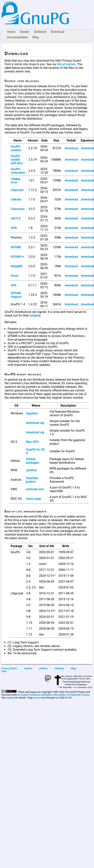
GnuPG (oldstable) (18, 171)
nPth (14, 228)
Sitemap (59, 668)
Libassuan (17, 209)
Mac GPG (32, 442)
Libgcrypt (17, 190)
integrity (35, 315)
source (37, 698)
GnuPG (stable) (16, 148)
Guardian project (32, 480)
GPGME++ (17, 257)
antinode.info (35, 489)
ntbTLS (16, 218)
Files (4, 671)
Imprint (28, 668)
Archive (44, 668)
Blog (36, 37)
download (71, 148)
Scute (14, 276)
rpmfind (31, 470)
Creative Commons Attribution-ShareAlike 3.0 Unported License (54, 695)
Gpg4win (32, 413)
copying (10, 698)
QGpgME (17, 266)
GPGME (16, 247)
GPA (14, 285)
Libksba (16, 199)
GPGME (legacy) (16, 295)
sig (42, 423)
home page (34, 499)
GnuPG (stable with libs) (17, 160)
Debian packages (33, 461)
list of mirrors (67, 64)
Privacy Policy (9, 668)
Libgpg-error (16, 181)
